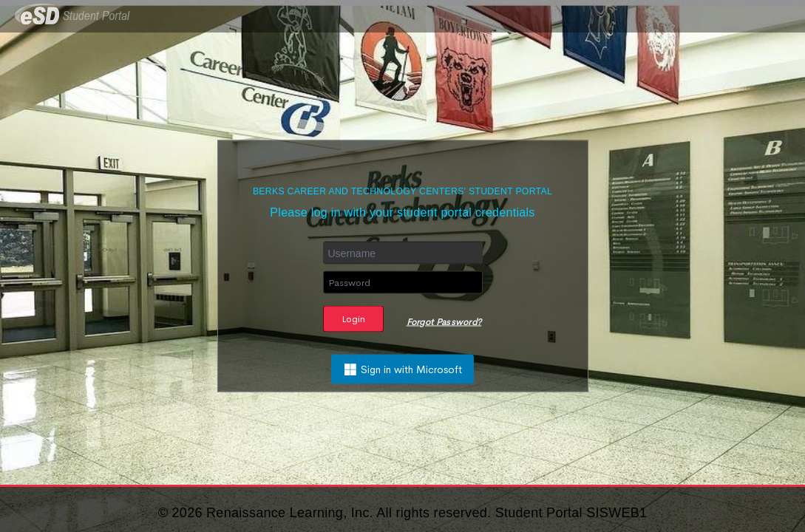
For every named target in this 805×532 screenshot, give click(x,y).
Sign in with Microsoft (402, 369)
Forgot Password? (444, 322)
